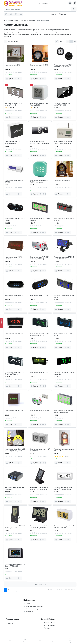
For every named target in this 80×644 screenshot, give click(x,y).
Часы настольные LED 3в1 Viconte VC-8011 (39, 104)
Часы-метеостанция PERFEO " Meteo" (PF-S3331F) (15, 527)
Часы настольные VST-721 (14, 334)
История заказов (50, 625)
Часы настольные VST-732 (39, 372)
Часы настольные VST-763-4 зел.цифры (64, 373)
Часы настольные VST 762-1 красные (64, 220)
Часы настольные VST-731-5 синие (64, 335)
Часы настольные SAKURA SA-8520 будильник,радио (63, 143)
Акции (53, 14)
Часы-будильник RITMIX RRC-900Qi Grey (15, 488)
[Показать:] (62, 41)
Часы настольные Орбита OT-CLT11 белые (40, 450)
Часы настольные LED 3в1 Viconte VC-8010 (14, 104)
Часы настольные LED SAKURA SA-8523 (13, 143)
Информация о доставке (34, 606)
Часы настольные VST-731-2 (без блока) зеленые (39, 335)
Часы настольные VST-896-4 (39, 411)
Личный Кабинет (50, 623)
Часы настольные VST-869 (14, 411)
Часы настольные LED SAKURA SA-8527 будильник (39, 143)
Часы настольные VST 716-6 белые (15, 220)
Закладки (47, 628)
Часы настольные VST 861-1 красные (15, 258)
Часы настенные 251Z (13, 65)
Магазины (63, 14)
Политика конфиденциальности (37, 609)
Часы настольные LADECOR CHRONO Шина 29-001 (64, 66)
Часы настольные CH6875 (39, 65)
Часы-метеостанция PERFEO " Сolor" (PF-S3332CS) (15, 565)
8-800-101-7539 (45, 3)
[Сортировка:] (19, 41)
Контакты (29, 611)
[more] (21, 79)
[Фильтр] (2, 323)
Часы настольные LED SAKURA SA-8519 (62, 104)
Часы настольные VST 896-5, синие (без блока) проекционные (64, 258)
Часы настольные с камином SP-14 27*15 (64, 450)
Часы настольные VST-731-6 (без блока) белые (15, 373)
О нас (28, 604)
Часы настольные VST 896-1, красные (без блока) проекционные (40, 258)
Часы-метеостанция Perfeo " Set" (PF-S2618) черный (39, 527)
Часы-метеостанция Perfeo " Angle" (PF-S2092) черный (39, 488)
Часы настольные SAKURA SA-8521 (14, 181)
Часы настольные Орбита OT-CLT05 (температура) (64, 412)
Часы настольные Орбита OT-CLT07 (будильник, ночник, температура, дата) (15, 450)
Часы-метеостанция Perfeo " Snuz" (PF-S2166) (64, 527)
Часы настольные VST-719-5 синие (64, 296)
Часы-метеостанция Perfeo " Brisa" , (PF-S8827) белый (64, 488)
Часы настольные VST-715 (14, 295)
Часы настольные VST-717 (39, 295)
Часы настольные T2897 (63, 180)
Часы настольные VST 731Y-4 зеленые (40, 220)
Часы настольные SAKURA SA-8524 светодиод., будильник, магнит (39, 181)
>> (15, 590)
